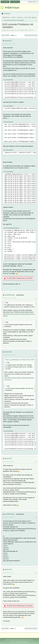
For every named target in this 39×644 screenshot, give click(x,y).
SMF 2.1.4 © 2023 (15, 642)
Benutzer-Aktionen (31, 35)
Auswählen (10, 80)
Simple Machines (24, 642)
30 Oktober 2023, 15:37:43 (9, 44)
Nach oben (5, 629)
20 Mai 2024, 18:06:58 (8, 462)
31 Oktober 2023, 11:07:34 (9, 355)
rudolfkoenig (10, 295)
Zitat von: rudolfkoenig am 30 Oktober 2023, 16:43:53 (20, 360)
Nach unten (5, 35)
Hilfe (7, 640)
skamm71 (8, 41)
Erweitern (16, 228)
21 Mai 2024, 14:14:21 (8, 573)
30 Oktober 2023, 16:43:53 (9, 298)
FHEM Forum (12, 8)
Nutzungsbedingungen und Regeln (17, 640)
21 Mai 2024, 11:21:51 (8, 517)
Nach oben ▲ (30, 640)
